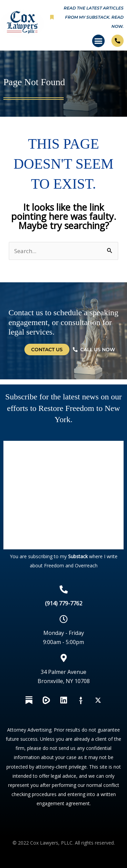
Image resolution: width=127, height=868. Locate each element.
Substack (78, 556)
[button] (99, 41)
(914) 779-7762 (64, 603)
